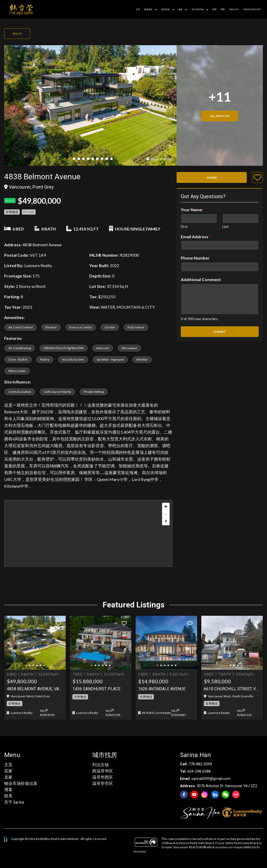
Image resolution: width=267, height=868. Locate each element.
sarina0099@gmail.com (211, 779)
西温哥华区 (103, 771)
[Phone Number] (220, 267)
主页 (138, 9)
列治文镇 (101, 764)
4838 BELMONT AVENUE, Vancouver (35, 689)
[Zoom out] (166, 514)
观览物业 (148, 9)
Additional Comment (201, 279)
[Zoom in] (166, 506)
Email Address (196, 237)
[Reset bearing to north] (166, 522)
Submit (220, 332)
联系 (215, 9)
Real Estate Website (65, 839)
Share (212, 178)
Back (17, 34)
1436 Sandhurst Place (96, 689)
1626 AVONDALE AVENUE (162, 689)
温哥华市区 (103, 783)
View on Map (159, 159)
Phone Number (195, 258)
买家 (8, 771)
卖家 (8, 777)
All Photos (220, 116)
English (234, 9)
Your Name (193, 210)
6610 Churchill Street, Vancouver (232, 689)
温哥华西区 (103, 777)
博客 (223, 9)
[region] (88, 533)
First (184, 227)
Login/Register (252, 9)
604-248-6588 (199, 771)
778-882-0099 (200, 764)
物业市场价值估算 (21, 783)
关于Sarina (198, 9)
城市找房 (165, 9)
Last (225, 227)
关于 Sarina (14, 802)
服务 (181, 9)
